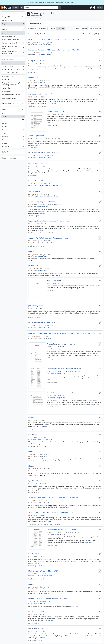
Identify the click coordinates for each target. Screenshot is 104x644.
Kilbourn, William (13, 76)
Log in (99, 7)
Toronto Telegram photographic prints (61, 344)
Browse (15, 7)
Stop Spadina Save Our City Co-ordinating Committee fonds (51, 512)
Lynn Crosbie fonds (36, 481)
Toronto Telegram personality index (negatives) (64, 368)
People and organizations (12, 103)
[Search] (41, 7)
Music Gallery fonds (36, 163)
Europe (13, 127)
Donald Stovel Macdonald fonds (13, 47)
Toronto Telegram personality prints (42, 202)
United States (13, 130)
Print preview (32, 29)
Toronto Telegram (13, 67)
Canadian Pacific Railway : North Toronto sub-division (48, 238)
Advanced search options (38, 24)
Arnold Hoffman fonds (37, 611)
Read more (40, 70)
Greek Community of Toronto (13, 95)
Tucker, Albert (13, 88)
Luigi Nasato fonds (35, 554)
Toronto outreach (35, 191)
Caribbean (13, 147)
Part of (5, 29)
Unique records (13, 21)
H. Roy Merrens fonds (36, 61)
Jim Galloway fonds (36, 306)
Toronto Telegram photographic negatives (62, 529)
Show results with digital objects (91, 34)
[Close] (102, 2)
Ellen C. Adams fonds (36, 628)
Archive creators (8, 59)
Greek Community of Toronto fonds (42, 94)
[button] (91, 7)
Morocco (13, 144)
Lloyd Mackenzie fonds (13, 37)
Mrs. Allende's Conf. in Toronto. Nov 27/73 (44, 153)
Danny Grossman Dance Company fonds (13, 53)
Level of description (10, 158)
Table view (60, 29)
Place (4, 109)
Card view (52, 29)
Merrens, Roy (13, 80)
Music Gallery (13, 92)
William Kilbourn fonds (55, 111)
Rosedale (13, 137)
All (3, 33)
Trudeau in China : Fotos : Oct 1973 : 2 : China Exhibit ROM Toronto (53, 498)
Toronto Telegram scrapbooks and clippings (63, 393)
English (13, 24)
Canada (13, 120)
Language (6, 17)
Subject (5, 152)
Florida (13, 140)
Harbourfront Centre (36, 181)
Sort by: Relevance (81, 29)
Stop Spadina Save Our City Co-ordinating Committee (13, 84)
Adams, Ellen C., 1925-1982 (13, 73)
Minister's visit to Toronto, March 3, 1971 (44, 571)
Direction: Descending (95, 29)
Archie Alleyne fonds (36, 136)
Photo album (33, 78)
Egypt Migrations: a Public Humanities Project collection (49, 221)
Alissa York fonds (35, 417)
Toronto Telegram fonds (13, 43)
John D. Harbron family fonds (13, 40)
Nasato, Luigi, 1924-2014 (13, 98)
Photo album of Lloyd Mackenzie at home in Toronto (48, 599)
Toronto (13, 117)
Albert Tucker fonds (54, 280)
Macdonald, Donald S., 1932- (13, 70)
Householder (33, 434)
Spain (13, 134)
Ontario (13, 124)
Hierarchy (42, 29)
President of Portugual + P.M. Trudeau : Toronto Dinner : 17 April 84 (54, 39)
